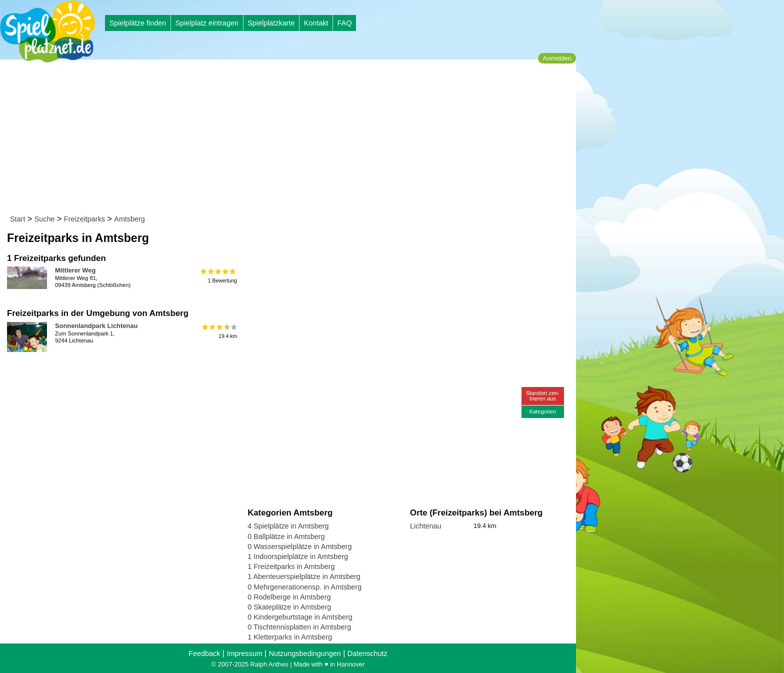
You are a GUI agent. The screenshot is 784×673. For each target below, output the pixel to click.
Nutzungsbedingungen (305, 653)
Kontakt (316, 23)
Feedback (204, 653)
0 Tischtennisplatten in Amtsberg (299, 627)
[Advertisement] (291, 139)
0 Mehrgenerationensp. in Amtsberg (304, 587)
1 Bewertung (219, 276)
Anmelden (557, 58)
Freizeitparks (84, 219)
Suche (45, 219)
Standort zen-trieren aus (543, 396)
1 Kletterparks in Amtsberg (290, 637)
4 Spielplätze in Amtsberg (288, 526)
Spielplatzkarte (271, 23)
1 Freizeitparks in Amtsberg (291, 566)
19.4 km (219, 331)
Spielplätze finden (138, 23)
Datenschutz (367, 653)
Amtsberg (129, 219)
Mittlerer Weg (75, 270)
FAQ (345, 23)
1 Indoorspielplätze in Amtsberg (298, 556)
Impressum (244, 653)
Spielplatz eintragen (206, 23)
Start (17, 219)
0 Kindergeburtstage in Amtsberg (300, 617)
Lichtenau (425, 526)
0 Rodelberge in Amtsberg (289, 597)
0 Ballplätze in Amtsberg (286, 536)
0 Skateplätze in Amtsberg (289, 607)
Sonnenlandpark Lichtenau (96, 326)
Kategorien (542, 411)
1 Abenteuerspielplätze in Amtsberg (304, 576)
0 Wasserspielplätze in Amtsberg (299, 546)
